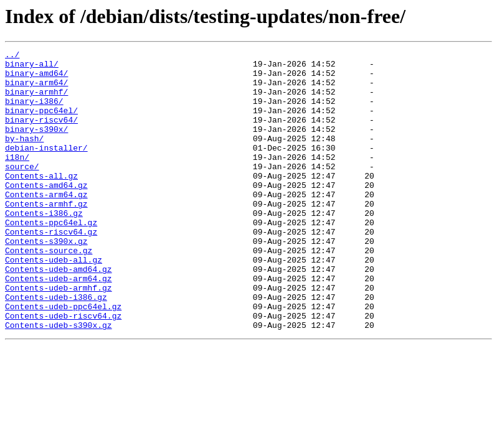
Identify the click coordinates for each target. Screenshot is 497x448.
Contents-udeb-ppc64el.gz (63, 358)
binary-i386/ (34, 112)
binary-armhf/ (36, 101)
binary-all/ (32, 67)
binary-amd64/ (36, 78)
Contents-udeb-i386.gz (56, 347)
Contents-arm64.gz (46, 224)
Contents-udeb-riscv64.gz (63, 370)
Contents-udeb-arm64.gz (59, 325)
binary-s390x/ (36, 146)
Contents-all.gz (41, 202)
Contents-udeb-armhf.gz (59, 336)
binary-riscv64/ (41, 134)
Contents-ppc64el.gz (51, 258)
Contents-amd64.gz (46, 213)
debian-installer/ (46, 168)
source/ (22, 190)
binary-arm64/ (36, 90)
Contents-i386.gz (44, 246)
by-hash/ (24, 157)
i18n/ (17, 179)
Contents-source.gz (49, 291)
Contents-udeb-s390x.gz (59, 381)
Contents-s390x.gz (46, 280)
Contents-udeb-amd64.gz (59, 314)
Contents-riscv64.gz (51, 269)
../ (12, 56)
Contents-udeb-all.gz (54, 302)
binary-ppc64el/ (41, 123)
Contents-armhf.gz (46, 235)
